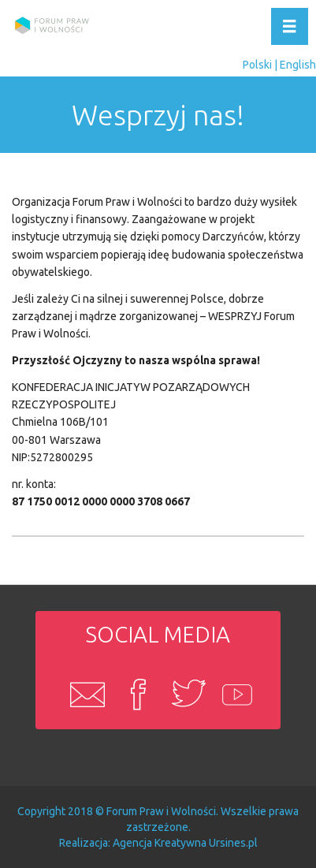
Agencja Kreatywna (160, 843)
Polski (257, 65)
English (298, 65)
